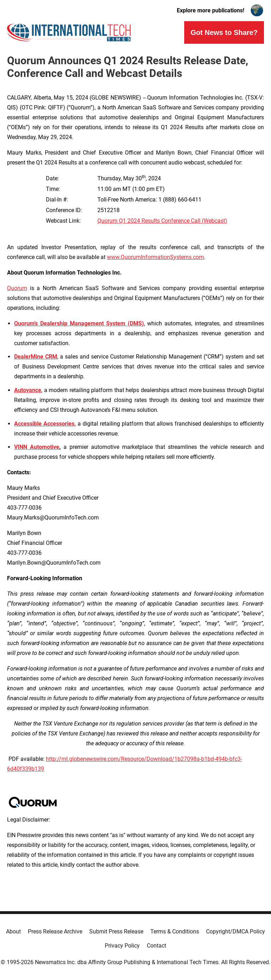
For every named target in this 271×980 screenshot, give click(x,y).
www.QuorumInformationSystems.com (155, 257)
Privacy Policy (122, 946)
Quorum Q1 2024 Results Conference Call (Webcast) (162, 221)
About (13, 931)
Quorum (17, 288)
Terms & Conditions (175, 931)
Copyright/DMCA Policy (236, 931)
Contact (156, 946)
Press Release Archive (55, 931)
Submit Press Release (116, 931)
